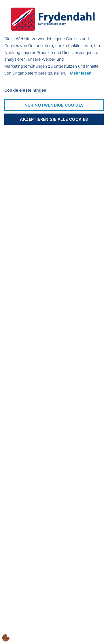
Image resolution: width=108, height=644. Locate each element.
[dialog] (54, 322)
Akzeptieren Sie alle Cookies (54, 119)
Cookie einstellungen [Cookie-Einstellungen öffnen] (25, 90)
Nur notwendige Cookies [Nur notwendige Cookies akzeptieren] (54, 105)
